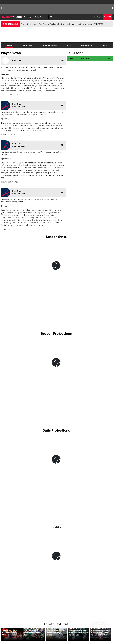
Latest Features (49, 45)
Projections (87, 45)
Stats (69, 45)
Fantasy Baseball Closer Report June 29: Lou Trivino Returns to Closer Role (34, 631)
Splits (105, 45)
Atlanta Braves (19, 107)
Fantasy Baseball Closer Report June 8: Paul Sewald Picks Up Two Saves (78, 632)
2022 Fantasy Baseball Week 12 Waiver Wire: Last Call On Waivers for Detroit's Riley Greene (56, 630)
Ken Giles (17, 61)
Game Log (27, 45)
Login (100, 17)
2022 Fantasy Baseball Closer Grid (10, 633)
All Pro (108, 17)
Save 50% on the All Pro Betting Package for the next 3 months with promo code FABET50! (62, 24)
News (9, 45)
